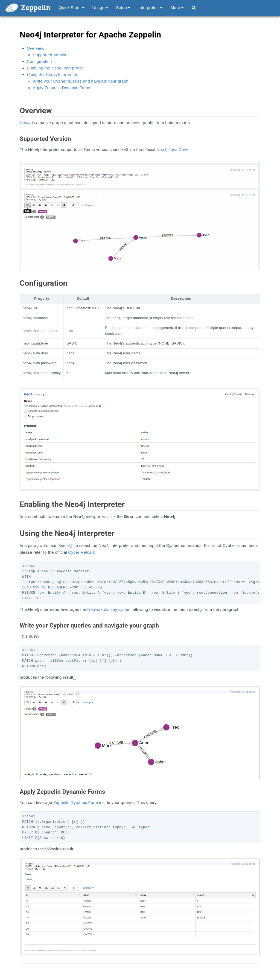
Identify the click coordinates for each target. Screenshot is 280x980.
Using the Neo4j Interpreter (52, 75)
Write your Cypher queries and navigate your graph (81, 81)
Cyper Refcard (82, 552)
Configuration (39, 61)
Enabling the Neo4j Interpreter (55, 68)
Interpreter (150, 8)
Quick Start (72, 8)
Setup (123, 8)
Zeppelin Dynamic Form (76, 802)
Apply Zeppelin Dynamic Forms (62, 88)
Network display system (109, 609)
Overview (36, 48)
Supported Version (50, 55)
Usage (100, 8)
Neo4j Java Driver (173, 149)
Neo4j (25, 123)
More (177, 8)
